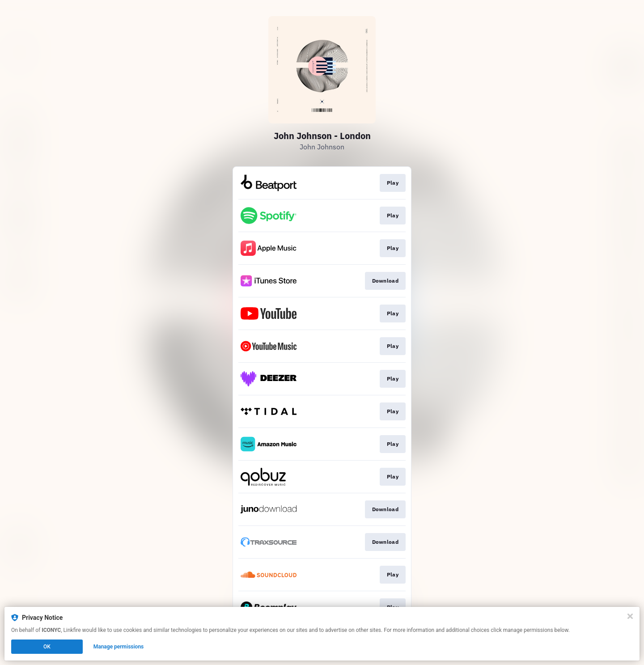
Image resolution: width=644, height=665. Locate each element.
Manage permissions (119, 647)
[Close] (630, 616)
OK (47, 647)
